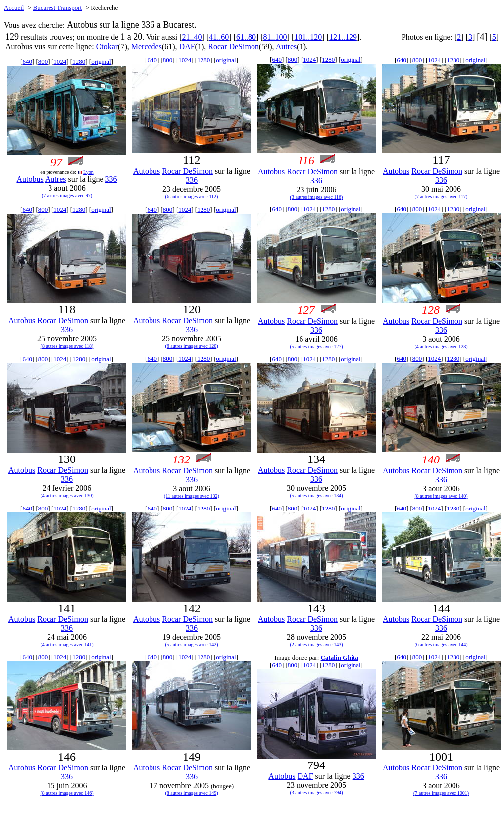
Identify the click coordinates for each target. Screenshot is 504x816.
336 (111, 179)
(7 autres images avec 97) (67, 195)
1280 (79, 62)
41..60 (219, 37)
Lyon (88, 172)
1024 (60, 62)
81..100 (275, 37)
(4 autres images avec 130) (67, 495)
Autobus (30, 179)
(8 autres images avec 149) (191, 793)
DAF (187, 46)
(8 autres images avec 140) (441, 496)
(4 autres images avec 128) (441, 346)
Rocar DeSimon (233, 46)
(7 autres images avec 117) (441, 196)
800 (43, 62)
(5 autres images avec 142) (191, 644)
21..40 (192, 37)
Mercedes (147, 46)
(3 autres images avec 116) (317, 197)
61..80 (246, 37)
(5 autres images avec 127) (316, 346)
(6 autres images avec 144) (441, 644)
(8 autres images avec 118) (67, 346)
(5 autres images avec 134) (316, 495)
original (101, 62)
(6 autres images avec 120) (191, 346)
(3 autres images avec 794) (316, 792)
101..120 (308, 37)
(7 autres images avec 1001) (441, 793)
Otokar (107, 46)
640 (27, 62)
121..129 (343, 37)
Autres (286, 46)
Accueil (14, 8)
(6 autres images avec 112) (192, 196)
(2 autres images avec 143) (316, 644)
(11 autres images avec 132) (192, 496)
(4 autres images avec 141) (67, 644)
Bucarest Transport (58, 8)
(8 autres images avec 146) (67, 793)
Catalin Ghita (340, 657)
